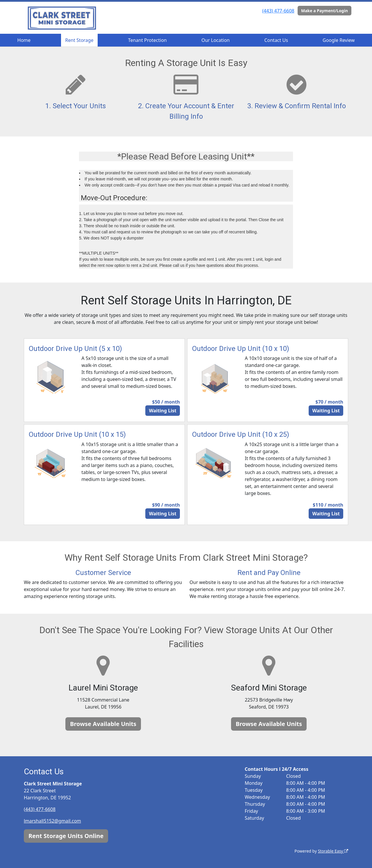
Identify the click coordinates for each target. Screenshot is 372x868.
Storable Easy (333, 851)
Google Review (339, 40)
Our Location (215, 40)
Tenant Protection (147, 40)
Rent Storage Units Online (66, 836)
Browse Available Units (103, 724)
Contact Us (276, 40)
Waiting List (163, 411)
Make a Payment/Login (324, 11)
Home (24, 40)
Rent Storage (79, 40)
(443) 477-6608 (278, 11)
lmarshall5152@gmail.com (53, 821)
